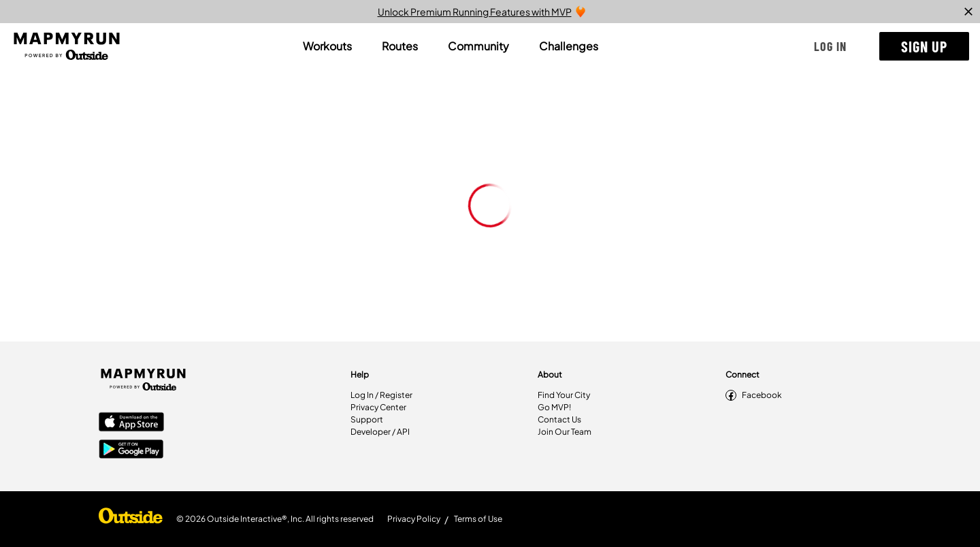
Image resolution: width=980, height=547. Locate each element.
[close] (968, 12)
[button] (830, 46)
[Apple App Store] (131, 423)
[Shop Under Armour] (131, 519)
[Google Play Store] (131, 450)
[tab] (327, 46)
